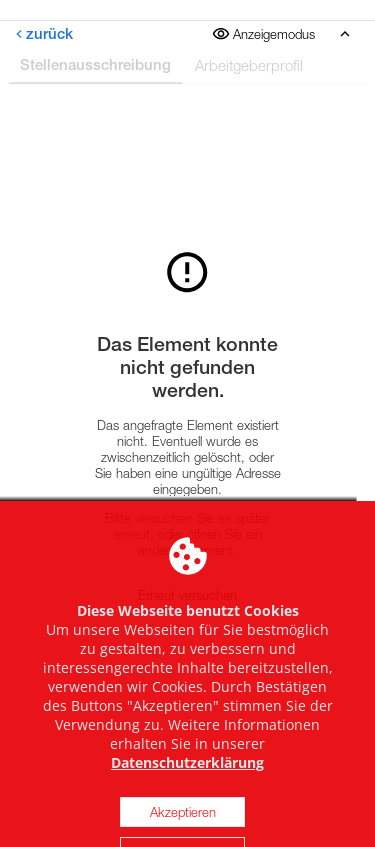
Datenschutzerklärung (187, 807)
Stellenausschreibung (95, 64)
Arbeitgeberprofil (249, 65)
